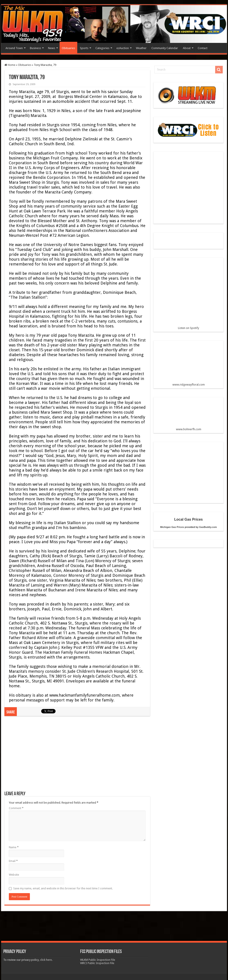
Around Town (14, 48)
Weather (141, 48)
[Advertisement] (77, 756)
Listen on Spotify (188, 295)
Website (14, 875)
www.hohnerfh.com (189, 429)
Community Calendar (165, 48)
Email (13, 861)
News (52, 48)
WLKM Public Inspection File (98, 960)
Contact (203, 48)
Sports (84, 48)
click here (46, 960)
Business (35, 48)
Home (10, 65)
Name (14, 847)
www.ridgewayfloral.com (188, 365)
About (187, 48)
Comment (16, 808)
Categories (102, 48)
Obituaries (68, 48)
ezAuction (123, 48)
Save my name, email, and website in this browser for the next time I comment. (63, 888)
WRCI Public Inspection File (97, 963)
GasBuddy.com (208, 527)
